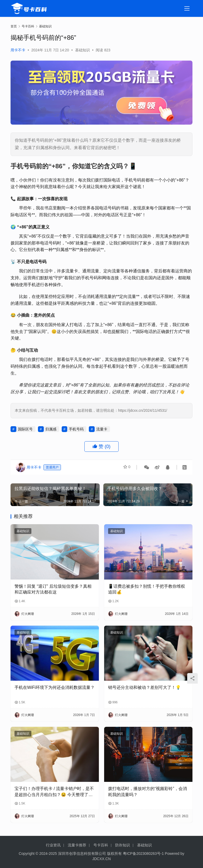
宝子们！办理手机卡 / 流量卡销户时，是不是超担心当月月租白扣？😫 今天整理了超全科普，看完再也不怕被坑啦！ (54, 792)
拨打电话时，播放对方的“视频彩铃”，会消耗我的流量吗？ (148, 791)
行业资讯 (53, 845)
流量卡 (102, 429)
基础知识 (83, 50)
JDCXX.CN (101, 859)
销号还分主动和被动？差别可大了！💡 (144, 687)
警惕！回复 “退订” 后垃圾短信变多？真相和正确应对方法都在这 (53, 589)
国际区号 (25, 429)
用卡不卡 (18, 50)
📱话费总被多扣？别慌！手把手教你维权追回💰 (147, 589)
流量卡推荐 (77, 845)
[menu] (187, 8)
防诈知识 (123, 845)
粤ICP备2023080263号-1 (143, 854)
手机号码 (76, 429)
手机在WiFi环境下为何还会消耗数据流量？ (55, 687)
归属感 (51, 429)
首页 (14, 26)
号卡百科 (101, 845)
